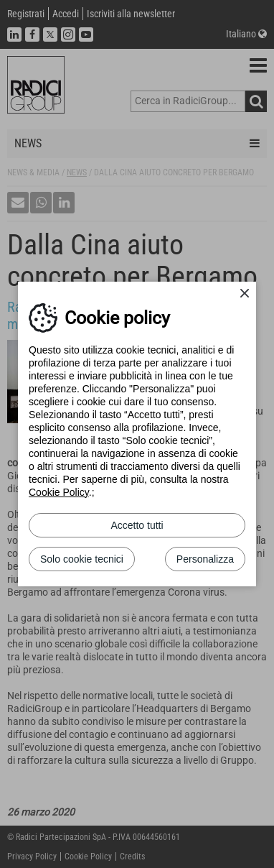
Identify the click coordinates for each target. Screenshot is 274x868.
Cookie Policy (59, 492)
